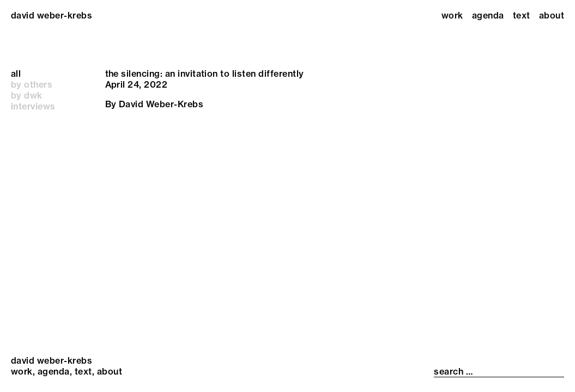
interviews (33, 106)
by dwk (27, 95)
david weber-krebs (52, 15)
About (552, 15)
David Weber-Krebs (161, 104)
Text (522, 15)
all (16, 73)
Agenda (488, 15)
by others (32, 84)
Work (452, 15)
